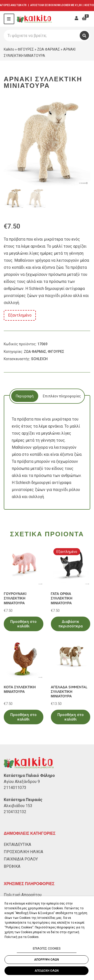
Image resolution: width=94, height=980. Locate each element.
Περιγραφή (25, 396)
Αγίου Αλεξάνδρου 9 (22, 782)
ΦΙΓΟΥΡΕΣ (26, 49)
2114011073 (15, 788)
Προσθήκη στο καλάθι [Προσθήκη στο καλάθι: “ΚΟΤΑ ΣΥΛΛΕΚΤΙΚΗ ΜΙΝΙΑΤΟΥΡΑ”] (23, 717)
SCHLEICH (39, 359)
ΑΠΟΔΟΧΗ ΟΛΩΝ (47, 971)
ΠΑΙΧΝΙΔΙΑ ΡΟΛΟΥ (21, 859)
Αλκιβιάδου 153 (18, 806)
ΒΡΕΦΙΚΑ (12, 866)
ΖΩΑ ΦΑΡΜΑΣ (49, 49)
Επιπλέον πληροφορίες (62, 396)
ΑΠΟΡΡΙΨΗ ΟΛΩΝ (46, 960)
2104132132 (15, 812)
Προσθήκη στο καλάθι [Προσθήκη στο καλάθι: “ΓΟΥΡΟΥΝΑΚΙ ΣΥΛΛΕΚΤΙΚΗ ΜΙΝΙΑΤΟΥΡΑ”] (23, 624)
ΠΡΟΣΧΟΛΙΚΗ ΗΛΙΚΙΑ (23, 852)
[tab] (25, 396)
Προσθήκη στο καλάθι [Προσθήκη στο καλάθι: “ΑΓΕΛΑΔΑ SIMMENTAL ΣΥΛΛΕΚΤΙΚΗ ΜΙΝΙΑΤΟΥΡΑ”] (71, 717)
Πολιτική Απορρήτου (23, 895)
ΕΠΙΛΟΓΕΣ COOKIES (47, 949)
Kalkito (9, 49)
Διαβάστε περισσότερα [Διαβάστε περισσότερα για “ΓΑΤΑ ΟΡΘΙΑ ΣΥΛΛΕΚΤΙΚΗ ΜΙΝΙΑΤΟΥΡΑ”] (71, 624)
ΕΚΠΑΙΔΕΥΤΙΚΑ (17, 844)
